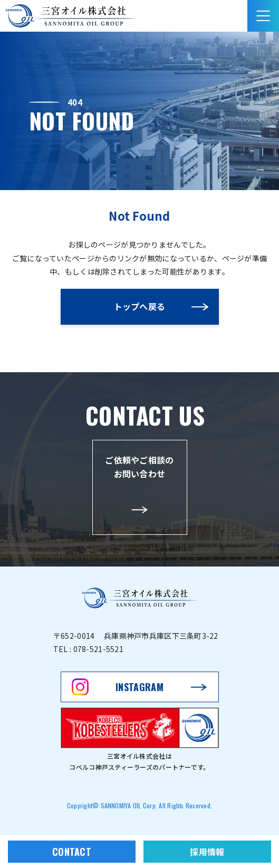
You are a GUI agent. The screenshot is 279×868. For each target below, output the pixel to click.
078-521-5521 (98, 649)
